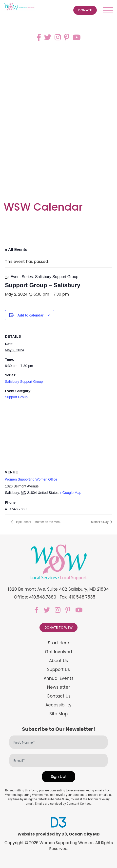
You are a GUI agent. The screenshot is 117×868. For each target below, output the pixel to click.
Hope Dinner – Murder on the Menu (38, 522)
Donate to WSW (59, 627)
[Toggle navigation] (108, 10)
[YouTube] (77, 37)
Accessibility (58, 705)
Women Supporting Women (67, 843)
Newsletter (58, 687)
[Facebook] (39, 37)
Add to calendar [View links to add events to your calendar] (31, 315)
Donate (85, 10)
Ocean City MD (84, 834)
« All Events (16, 250)
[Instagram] (58, 37)
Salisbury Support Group (24, 382)
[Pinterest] (67, 37)
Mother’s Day (100, 522)
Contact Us (59, 696)
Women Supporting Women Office (31, 479)
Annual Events (59, 678)
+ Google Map (70, 493)
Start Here (58, 643)
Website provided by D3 (42, 834)
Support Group (16, 397)
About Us (58, 661)
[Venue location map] (58, 439)
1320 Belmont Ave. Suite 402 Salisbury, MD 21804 (59, 589)
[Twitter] (48, 37)
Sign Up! (59, 776)
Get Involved (58, 652)
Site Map (58, 714)
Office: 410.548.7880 (35, 597)
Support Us (58, 670)
